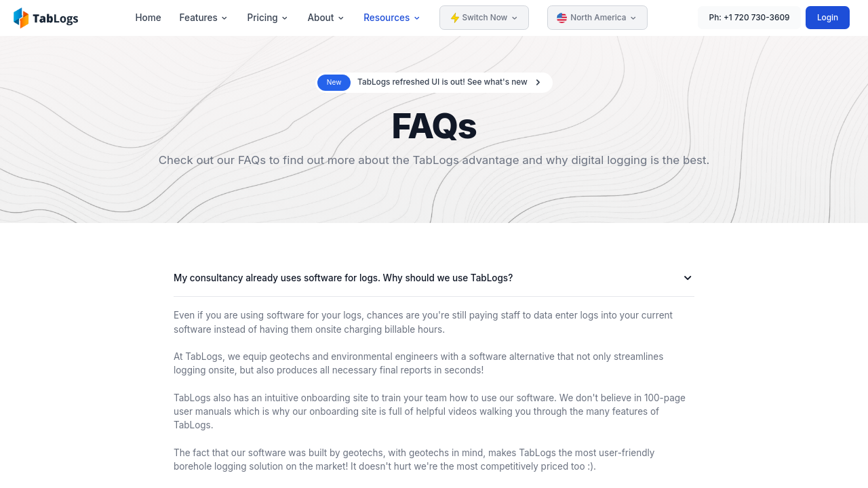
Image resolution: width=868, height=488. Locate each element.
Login (828, 18)
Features (204, 18)
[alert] (434, 83)
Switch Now (485, 18)
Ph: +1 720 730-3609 (750, 18)
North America (597, 18)
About (327, 18)
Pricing (269, 18)
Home (148, 18)
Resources (392, 18)
